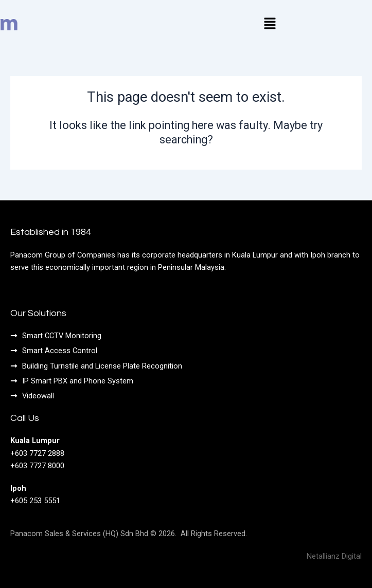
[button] (270, 24)
